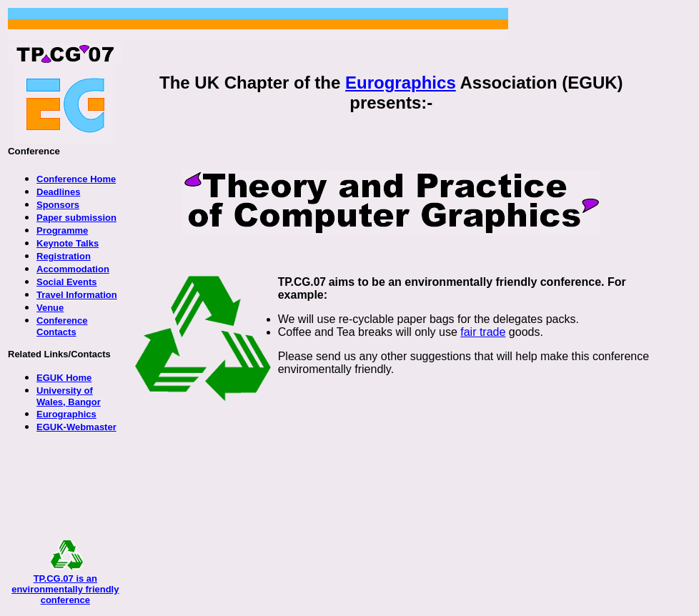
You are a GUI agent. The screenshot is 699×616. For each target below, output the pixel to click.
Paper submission (76, 218)
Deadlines (58, 192)
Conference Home (76, 179)
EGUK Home (64, 378)
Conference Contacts (62, 326)
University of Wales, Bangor (69, 396)
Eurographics (401, 83)
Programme (62, 230)
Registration (64, 256)
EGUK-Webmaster (76, 427)
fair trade (483, 332)
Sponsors (58, 205)
